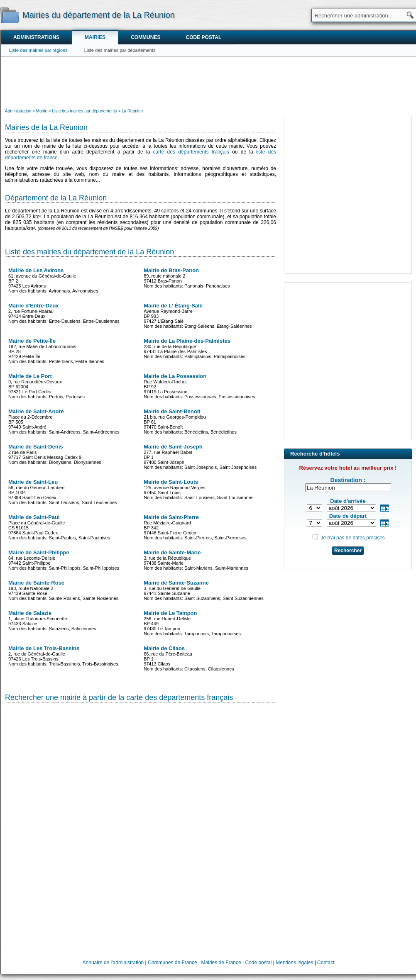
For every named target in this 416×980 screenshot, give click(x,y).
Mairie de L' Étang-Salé (173, 306)
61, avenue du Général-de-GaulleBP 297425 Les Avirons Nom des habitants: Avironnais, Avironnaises (53, 280)
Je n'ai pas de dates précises (352, 538)
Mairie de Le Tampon (170, 613)
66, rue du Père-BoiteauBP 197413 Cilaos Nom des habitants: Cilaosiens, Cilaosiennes (189, 658)
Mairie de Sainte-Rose (36, 583)
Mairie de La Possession (175, 376)
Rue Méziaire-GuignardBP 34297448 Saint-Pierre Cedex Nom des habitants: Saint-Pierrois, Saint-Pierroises (195, 527)
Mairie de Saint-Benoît (172, 411)
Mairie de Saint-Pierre (171, 517)
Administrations (36, 37)
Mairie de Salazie (30, 613)
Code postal (203, 37)
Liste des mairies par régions (38, 50)
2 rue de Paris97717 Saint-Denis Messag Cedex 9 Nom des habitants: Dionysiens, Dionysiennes (55, 454)
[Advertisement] (208, 81)
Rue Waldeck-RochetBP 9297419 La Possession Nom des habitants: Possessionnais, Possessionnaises (199, 386)
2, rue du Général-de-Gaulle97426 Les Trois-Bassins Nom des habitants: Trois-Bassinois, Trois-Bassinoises (63, 656)
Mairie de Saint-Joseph (173, 447)
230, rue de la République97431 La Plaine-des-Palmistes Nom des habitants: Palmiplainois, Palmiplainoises (195, 348)
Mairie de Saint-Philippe (39, 552)
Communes (146, 37)
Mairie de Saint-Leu (33, 482)
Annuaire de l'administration (113, 963)
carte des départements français (191, 152)
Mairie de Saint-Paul (34, 517)
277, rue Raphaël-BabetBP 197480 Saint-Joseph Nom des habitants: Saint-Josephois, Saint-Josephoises (200, 457)
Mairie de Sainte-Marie (172, 552)
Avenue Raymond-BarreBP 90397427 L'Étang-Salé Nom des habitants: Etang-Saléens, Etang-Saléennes (198, 316)
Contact (326, 963)
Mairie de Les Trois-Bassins (44, 648)
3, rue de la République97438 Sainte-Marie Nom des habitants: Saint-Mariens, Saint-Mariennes (196, 560)
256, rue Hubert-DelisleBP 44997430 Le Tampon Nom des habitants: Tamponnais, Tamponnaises (192, 623)
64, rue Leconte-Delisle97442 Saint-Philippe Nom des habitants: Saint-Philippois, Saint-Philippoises (64, 560)
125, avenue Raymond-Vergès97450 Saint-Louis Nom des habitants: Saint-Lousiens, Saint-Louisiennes (198, 489)
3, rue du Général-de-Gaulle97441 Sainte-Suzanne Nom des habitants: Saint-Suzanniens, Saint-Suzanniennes (204, 590)
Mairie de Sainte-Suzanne (176, 583)
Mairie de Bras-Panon (171, 270)
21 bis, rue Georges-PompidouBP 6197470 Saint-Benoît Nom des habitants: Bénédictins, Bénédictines (190, 421)
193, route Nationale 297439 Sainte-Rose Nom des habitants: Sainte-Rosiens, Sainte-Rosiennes (63, 590)
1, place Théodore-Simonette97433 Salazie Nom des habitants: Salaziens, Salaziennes (52, 620)
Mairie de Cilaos (164, 648)
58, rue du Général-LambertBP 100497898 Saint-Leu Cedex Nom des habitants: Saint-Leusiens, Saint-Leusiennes (63, 492)
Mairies (95, 37)
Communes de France (173, 963)
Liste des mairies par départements (120, 50)
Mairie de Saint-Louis (171, 482)
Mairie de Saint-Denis (35, 447)
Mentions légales (294, 963)
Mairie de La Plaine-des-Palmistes (187, 341)
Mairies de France (221, 963)
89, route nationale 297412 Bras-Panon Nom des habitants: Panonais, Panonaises (187, 278)
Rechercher (348, 551)
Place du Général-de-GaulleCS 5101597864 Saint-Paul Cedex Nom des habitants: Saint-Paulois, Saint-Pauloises (59, 527)
